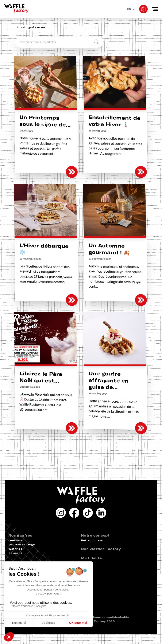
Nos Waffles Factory (101, 549)
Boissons (15, 553)
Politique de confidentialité (108, 617)
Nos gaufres (20, 535)
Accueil (21, 27)
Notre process (92, 540)
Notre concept (95, 535)
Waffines (15, 549)
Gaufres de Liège (22, 544)
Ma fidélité (91, 558)
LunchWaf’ (16, 540)
